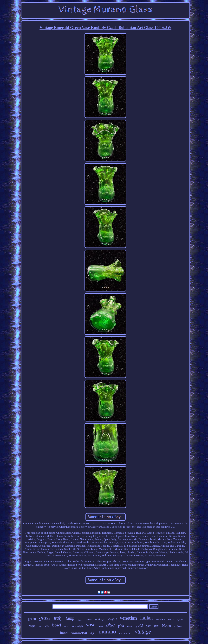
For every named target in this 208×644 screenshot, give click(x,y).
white (47, 626)
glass (45, 618)
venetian (128, 618)
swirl (66, 626)
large (32, 626)
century (99, 619)
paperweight (77, 626)
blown (166, 625)
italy (58, 618)
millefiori (112, 619)
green (32, 619)
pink (121, 626)
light (93, 633)
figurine (180, 619)
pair (148, 626)
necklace (160, 619)
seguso (89, 619)
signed (80, 620)
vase (91, 625)
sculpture (178, 626)
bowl (56, 625)
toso (101, 626)
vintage (143, 632)
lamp (70, 618)
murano (107, 632)
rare (40, 627)
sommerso (79, 633)
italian (146, 618)
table (171, 620)
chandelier (126, 633)
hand (64, 633)
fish (156, 626)
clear (130, 626)
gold (139, 625)
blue (111, 625)
